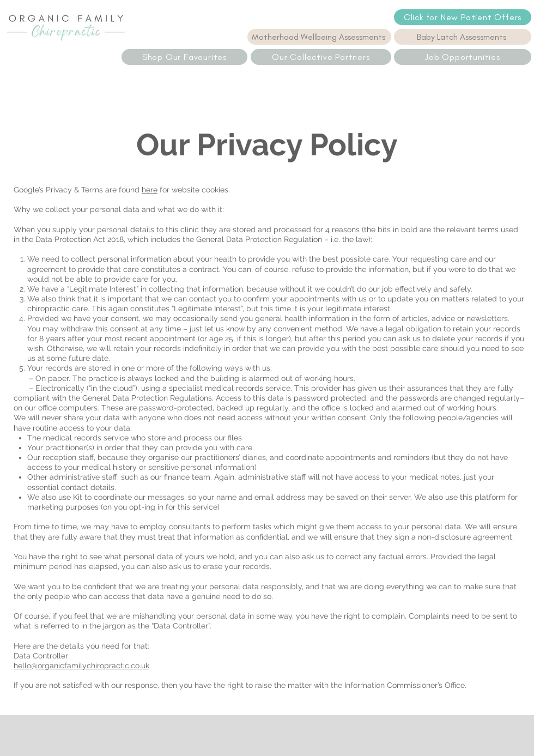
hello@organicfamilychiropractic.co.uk (81, 666)
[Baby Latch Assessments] (463, 37)
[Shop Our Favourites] (184, 57)
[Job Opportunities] (463, 57)
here (150, 190)
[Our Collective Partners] (321, 57)
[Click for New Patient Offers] (463, 17)
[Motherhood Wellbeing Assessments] (319, 37)
